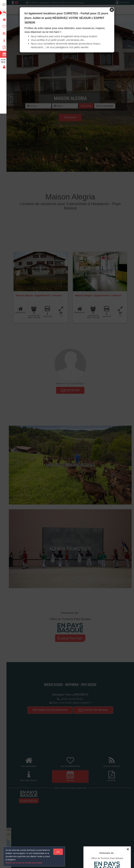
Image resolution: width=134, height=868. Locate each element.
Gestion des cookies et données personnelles (24, 863)
